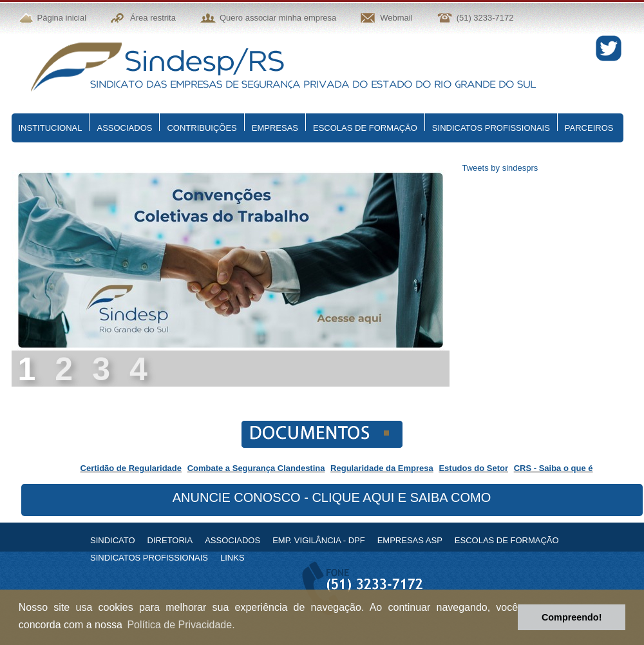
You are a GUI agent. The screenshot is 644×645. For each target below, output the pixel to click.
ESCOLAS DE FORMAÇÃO (365, 128)
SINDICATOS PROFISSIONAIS (491, 128)
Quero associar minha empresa (278, 18)
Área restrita (153, 18)
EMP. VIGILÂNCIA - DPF (319, 540)
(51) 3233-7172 (485, 18)
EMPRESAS (275, 128)
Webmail (396, 18)
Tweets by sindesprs (500, 168)
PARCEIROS (589, 128)
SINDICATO (113, 540)
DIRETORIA (170, 540)
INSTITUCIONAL (51, 128)
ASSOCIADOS (124, 128)
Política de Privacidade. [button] (181, 625)
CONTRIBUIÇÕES (202, 128)
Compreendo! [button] (572, 617)
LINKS (232, 558)
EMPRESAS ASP (410, 540)
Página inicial (62, 18)
